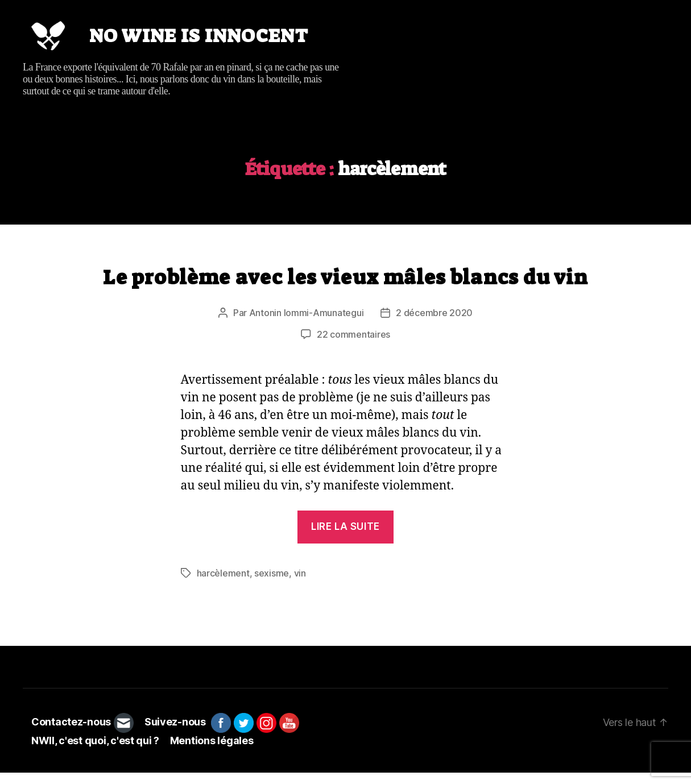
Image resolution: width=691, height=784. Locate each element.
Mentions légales (212, 752)
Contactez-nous (71, 734)
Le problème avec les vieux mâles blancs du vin (346, 289)
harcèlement (223, 584)
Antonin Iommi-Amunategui (307, 324)
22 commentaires (353, 346)
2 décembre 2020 (434, 324)
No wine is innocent (214, 42)
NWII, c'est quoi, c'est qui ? (95, 752)
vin (300, 584)
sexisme (272, 584)
